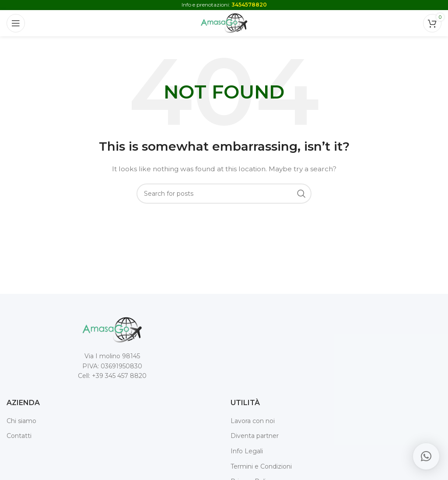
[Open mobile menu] (16, 23)
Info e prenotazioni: (224, 5)
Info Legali (247, 451)
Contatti (19, 436)
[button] (426, 456)
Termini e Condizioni (261, 466)
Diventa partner (255, 436)
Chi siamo (21, 421)
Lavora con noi (253, 421)
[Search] (224, 194)
